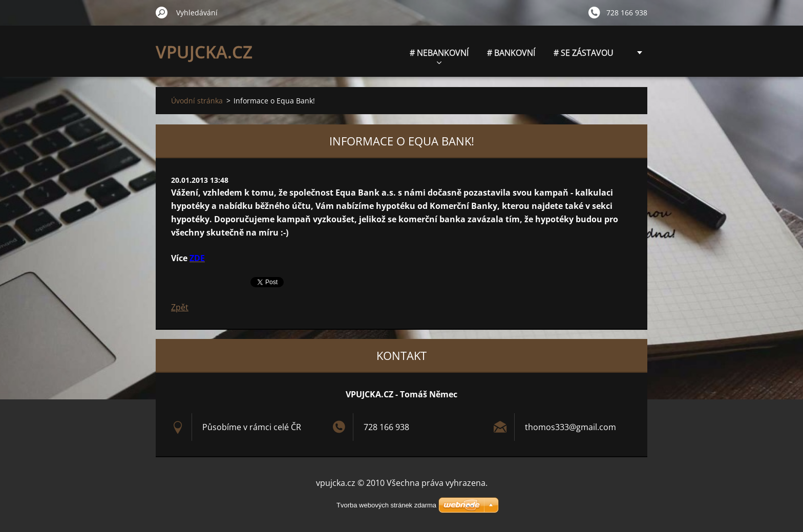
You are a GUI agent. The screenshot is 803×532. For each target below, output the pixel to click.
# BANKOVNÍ (511, 53)
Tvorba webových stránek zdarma (386, 505)
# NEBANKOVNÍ (439, 56)
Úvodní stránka (197, 101)
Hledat (162, 12)
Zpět (180, 307)
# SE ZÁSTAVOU (584, 53)
